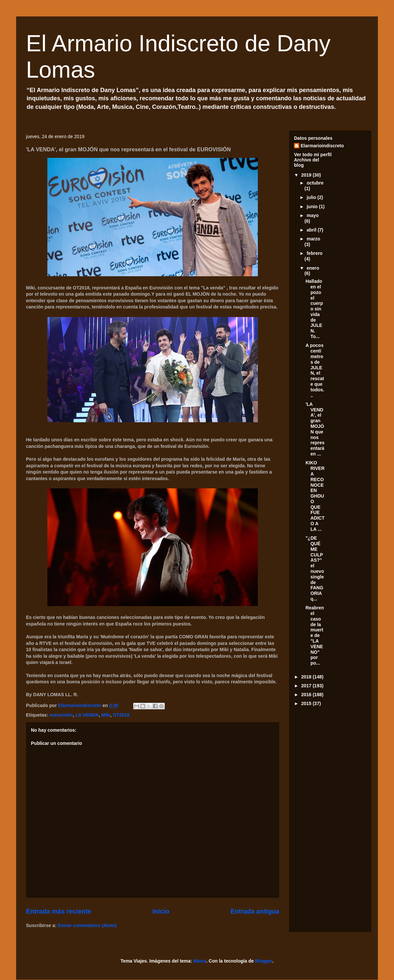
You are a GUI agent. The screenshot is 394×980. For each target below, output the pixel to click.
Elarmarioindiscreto (322, 146)
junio (313, 207)
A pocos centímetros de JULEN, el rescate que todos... (315, 370)
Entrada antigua (255, 911)
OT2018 (121, 715)
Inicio (161, 911)
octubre (315, 183)
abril (312, 230)
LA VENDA (87, 715)
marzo (313, 239)
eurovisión (61, 715)
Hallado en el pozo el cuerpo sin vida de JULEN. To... (314, 309)
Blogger (263, 961)
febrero (314, 253)
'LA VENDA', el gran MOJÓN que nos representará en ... (315, 429)
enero (313, 268)
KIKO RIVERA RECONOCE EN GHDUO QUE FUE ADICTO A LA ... (315, 496)
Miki (106, 715)
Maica (200, 961)
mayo (313, 215)
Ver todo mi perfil (313, 155)
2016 (307, 695)
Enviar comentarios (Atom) (87, 925)
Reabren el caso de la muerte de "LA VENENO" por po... (315, 635)
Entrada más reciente (59, 911)
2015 (307, 703)
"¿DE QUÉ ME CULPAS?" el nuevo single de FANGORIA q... (315, 568)
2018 (307, 677)
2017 (307, 686)
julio (312, 197)
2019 (307, 175)
